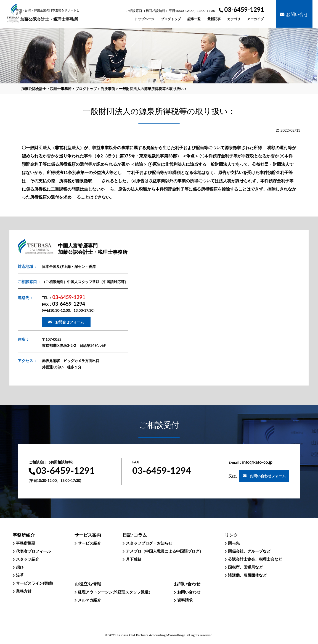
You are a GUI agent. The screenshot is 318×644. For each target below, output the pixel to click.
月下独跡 (134, 559)
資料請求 (185, 600)
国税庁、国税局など (245, 567)
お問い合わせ (189, 592)
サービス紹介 (89, 543)
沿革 (20, 575)
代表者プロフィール (33, 551)
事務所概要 (26, 543)
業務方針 (24, 591)
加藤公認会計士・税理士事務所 (49, 15)
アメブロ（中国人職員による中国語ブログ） (165, 551)
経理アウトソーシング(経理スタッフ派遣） (115, 592)
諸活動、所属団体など (247, 575)
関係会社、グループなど (249, 551)
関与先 (234, 543)
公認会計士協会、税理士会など (255, 559)
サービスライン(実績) (35, 583)
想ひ (20, 567)
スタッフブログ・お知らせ (149, 543)
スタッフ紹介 (28, 559)
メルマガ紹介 (89, 600)
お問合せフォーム (70, 322)
